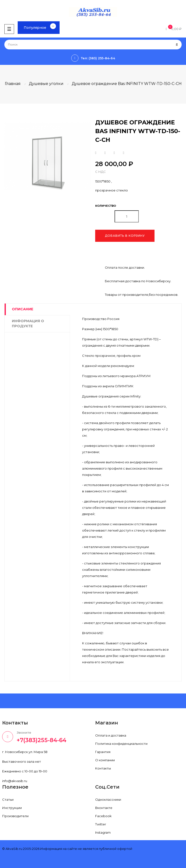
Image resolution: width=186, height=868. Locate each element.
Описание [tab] (23, 309)
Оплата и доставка (111, 735)
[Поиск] (93, 45)
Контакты (103, 768)
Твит (105, 153)
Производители (15, 816)
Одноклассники (108, 799)
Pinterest (123, 153)
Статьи (8, 799)
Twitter (101, 824)
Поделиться (96, 153)
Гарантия (103, 752)
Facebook (103, 816)
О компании (105, 760)
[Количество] (127, 216)
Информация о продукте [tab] (28, 324)
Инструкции (12, 808)
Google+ (114, 153)
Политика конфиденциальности (121, 744)
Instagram (103, 832)
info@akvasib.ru (15, 781)
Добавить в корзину (125, 236)
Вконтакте (104, 808)
